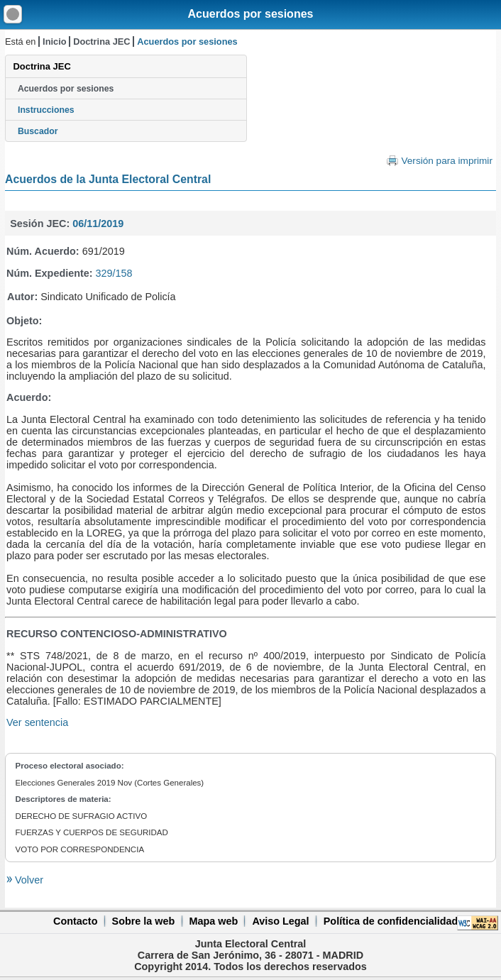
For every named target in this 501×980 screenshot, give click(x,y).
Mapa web (213, 921)
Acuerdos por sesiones (251, 14)
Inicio (54, 42)
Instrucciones (46, 110)
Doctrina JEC (101, 42)
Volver (28, 880)
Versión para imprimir (446, 161)
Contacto (75, 921)
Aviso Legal (280, 921)
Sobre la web (144, 921)
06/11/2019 (98, 224)
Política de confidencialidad (391, 921)
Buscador (38, 131)
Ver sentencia (37, 722)
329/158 (114, 273)
